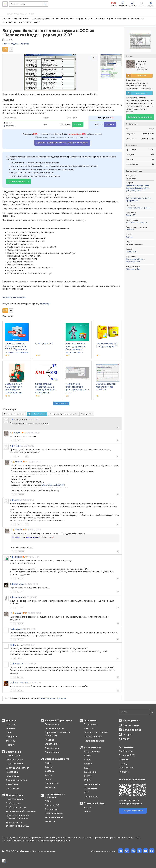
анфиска (18, 629)
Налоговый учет (133, 262)
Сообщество (13, 788)
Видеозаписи (131, 725)
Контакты (124, 772)
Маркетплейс (92, 748)
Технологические (54, 817)
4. (12, 462)
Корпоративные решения (55, 796)
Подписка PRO (14, 756)
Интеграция (12, 784)
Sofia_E (17, 500)
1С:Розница (90, 772)
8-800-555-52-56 (129, 800)
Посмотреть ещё (61, 404)
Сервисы (50, 771)
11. (11, 629)
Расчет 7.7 (131, 215)
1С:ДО (87, 780)
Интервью (11, 737)
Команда (50, 740)
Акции (48, 763)
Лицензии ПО (52, 805)
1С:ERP (88, 756)
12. (11, 645)
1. (10, 419)
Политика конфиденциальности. (53, 841)
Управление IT (52, 744)
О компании (126, 747)
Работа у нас (126, 768)
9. (10, 597)
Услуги (48, 775)
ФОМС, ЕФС (132, 252)
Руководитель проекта (96, 733)
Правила (123, 759)
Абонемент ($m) (133, 269)
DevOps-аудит (14, 803)
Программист (132, 201)
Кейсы (48, 779)
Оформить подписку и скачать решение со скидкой (62, 143)
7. (10, 557)
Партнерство (52, 783)
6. (12, 530)
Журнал (11, 720)
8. (10, 584)
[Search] (136, 712)
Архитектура (52, 748)
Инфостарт (45, 304)
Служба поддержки (134, 780)
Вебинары (50, 787)
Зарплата (130, 188)
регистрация (46, 698)
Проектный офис (94, 803)
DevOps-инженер (93, 737)
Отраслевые (51, 809)
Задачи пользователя (17, 768)
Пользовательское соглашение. (19, 841)
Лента (9, 733)
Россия (129, 237)
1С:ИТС (49, 767)
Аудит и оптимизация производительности (17, 817)
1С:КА (87, 760)
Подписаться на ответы (14, 414)
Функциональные (15, 760)
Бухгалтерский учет (135, 259)
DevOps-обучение (15, 799)
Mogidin (17, 433)
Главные (10, 728)
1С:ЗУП (88, 776)
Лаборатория (14, 795)
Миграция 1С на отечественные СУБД (17, 824)
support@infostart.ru (130, 804)
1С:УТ (87, 768)
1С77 (86, 793)
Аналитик (89, 728)
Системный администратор (139, 198)
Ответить (20, 440)
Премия (10, 745)
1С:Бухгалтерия (92, 751)
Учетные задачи (14, 764)
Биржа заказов (132, 730)
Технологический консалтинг (21, 811)
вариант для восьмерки (14, 297)
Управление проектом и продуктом (57, 734)
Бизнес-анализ (53, 724)
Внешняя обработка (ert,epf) (139, 208)
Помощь (123, 763)
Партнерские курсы (94, 741)
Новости (10, 724)
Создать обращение (133, 811)
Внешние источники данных (138, 185)
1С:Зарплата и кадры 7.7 (136, 222)
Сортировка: (63, 414)
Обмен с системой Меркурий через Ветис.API (106, 387)
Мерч (126, 739)
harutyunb (19, 597)
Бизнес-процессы (54, 728)
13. (11, 664)
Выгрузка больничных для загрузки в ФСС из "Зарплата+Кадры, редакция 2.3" (48, 33)
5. (10, 500)
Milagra (17, 446)
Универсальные (92, 784)
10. (11, 613)
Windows (130, 230)
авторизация (59, 698)
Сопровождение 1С (57, 759)
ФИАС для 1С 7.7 (44, 343)
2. (10, 433)
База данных (13, 776)
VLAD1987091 (21, 682)
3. (10, 446)
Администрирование (17, 780)
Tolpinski (18, 557)
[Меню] (5, 4)
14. (11, 682)
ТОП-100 (10, 741)
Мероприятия (131, 720)
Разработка (12, 772)
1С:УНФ (88, 764)
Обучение (90, 720)
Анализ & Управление (58, 720)
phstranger (19, 584)
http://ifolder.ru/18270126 (53, 485)
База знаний (13, 752)
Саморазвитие (53, 752)
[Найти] (152, 712)
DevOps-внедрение (16, 807)
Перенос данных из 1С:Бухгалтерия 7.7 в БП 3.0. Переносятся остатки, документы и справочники (17, 349)
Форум (127, 734)
